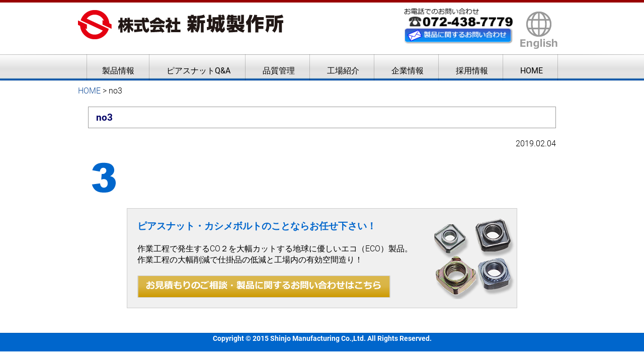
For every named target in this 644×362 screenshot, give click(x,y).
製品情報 (118, 71)
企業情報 (408, 71)
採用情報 (472, 71)
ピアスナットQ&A (198, 71)
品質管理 (279, 71)
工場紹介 (343, 71)
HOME (532, 71)
